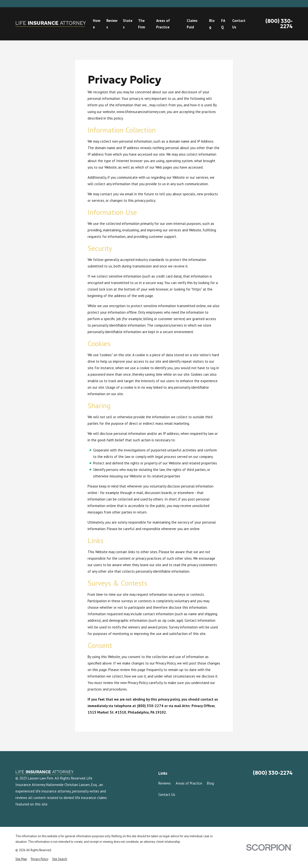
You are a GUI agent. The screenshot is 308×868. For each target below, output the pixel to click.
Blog (210, 783)
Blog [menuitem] (212, 24)
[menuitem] (21, 859)
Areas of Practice (189, 783)
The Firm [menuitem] (142, 24)
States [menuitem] (128, 24)
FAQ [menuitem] (223, 24)
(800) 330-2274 (279, 24)
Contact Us (167, 795)
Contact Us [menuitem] (239, 24)
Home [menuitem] (97, 24)
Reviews (165, 783)
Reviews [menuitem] (112, 24)
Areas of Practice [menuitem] (163, 24)
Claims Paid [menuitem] (192, 24)
